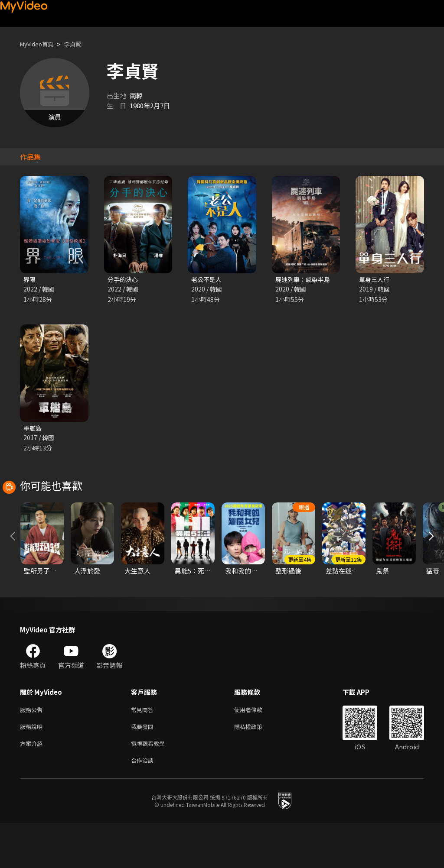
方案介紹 (33, 786)
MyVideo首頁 (40, 44)
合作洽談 (144, 805)
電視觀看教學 (150, 786)
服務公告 (33, 750)
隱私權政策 (256, 768)
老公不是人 (207, 280)
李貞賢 (80, 44)
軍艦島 (33, 429)
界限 (30, 280)
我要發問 (144, 768)
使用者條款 (256, 750)
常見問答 (144, 750)
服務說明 (33, 768)
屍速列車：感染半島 (305, 280)
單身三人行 (375, 280)
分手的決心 (124, 280)
